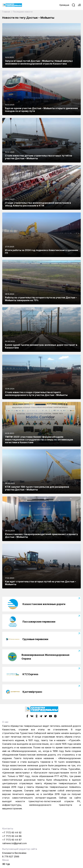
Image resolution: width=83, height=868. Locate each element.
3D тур (6, 864)
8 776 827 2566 (11, 857)
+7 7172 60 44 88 (12, 836)
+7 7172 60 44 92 (12, 833)
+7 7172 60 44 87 (12, 840)
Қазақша (64, 5)
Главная (6, 12)
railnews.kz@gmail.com (14, 843)
